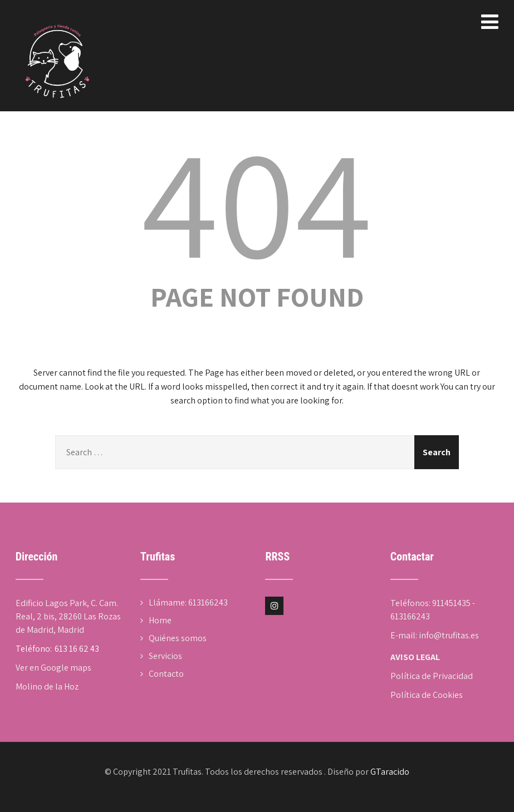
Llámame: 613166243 (188, 602)
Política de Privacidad (432, 676)
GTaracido (390, 772)
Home (160, 620)
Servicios (165, 656)
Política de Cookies (427, 695)
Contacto (166, 674)
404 (257, 200)
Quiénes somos (178, 638)
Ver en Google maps (53, 668)
